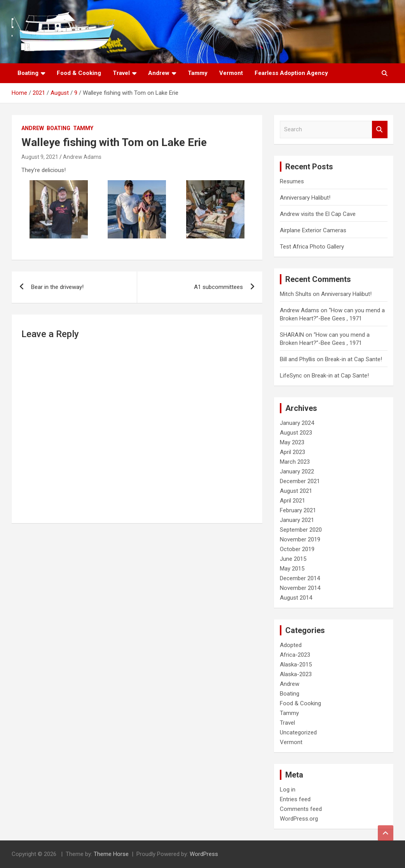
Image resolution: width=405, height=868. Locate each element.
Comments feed (301, 809)
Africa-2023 (295, 655)
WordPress (204, 854)
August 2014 (296, 598)
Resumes (292, 181)
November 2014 (300, 588)
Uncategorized (298, 732)
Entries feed (295, 799)
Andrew (159, 73)
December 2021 (300, 481)
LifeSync (291, 376)
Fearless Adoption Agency (291, 73)
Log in (288, 790)
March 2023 (295, 462)
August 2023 (296, 433)
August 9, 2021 (40, 157)
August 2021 (296, 491)
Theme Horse (111, 854)
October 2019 (297, 549)
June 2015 (293, 559)
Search (380, 130)
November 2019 (300, 539)
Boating (28, 73)
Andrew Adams (82, 157)
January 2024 (297, 423)
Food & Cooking (79, 73)
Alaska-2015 (296, 664)
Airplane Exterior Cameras (313, 230)
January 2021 (297, 520)
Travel (121, 73)
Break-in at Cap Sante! (354, 359)
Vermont (231, 73)
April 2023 (292, 452)
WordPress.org (299, 819)
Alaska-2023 (296, 674)
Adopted (291, 645)
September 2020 (301, 530)
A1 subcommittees (218, 287)
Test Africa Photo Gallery (312, 247)
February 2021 (298, 510)
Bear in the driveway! (57, 287)
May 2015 (292, 569)
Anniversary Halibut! (305, 198)
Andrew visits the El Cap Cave (318, 214)
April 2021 (292, 501)
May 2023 (292, 442)
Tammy (198, 73)
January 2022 (297, 471)
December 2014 (300, 578)
